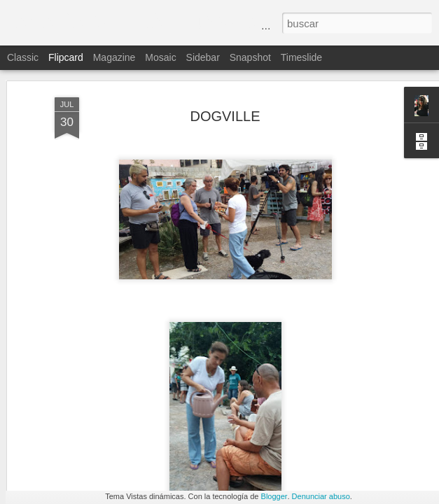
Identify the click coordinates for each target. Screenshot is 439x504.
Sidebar (203, 57)
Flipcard (66, 57)
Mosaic (160, 57)
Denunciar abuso (321, 496)
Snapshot (250, 57)
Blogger (274, 496)
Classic (23, 57)
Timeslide (301, 57)
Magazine (114, 57)
